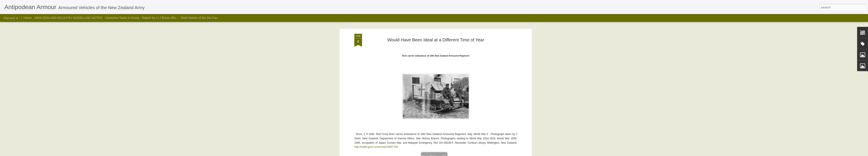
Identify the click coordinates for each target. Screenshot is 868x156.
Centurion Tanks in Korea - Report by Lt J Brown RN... (142, 18)
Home (27, 18)
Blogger (448, 154)
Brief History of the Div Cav (199, 18)
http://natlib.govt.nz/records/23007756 (376, 116)
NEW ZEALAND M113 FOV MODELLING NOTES (68, 18)
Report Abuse (460, 154)
